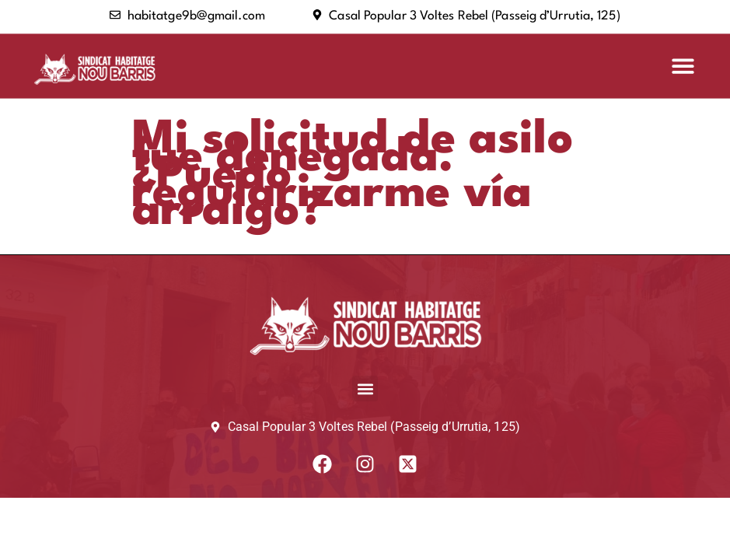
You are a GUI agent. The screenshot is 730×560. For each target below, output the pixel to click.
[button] (683, 66)
